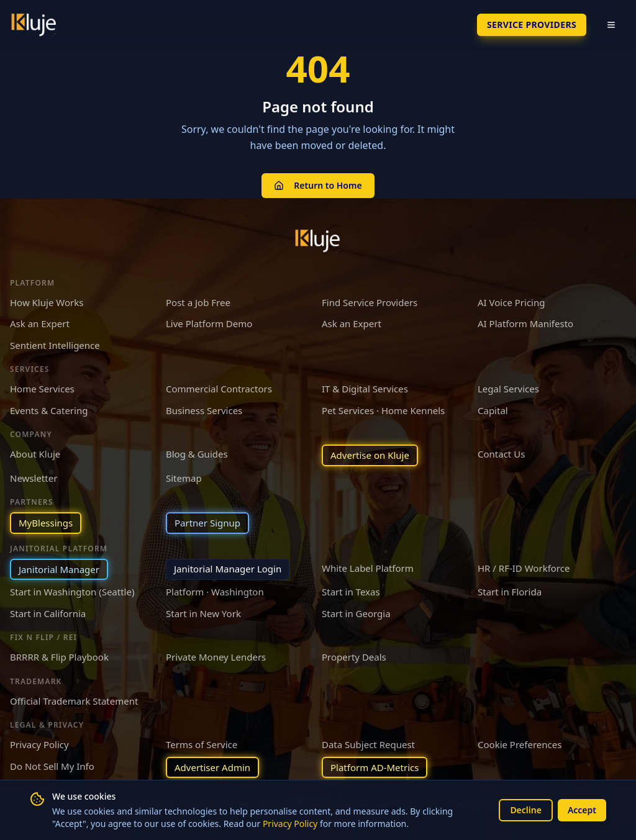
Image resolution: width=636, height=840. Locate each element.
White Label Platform (368, 568)
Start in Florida (510, 592)
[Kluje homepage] (318, 241)
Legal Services (508, 389)
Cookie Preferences (520, 744)
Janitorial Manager (59, 569)
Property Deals (354, 657)
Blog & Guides (197, 454)
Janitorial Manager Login (228, 569)
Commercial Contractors (219, 389)
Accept (582, 810)
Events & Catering (49, 410)
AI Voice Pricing (511, 302)
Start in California (48, 613)
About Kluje (35, 454)
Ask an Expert (40, 323)
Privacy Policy (290, 824)
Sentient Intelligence (55, 345)
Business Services (204, 410)
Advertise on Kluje (370, 455)
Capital (493, 410)
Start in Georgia (356, 613)
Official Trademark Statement (74, 701)
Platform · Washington (215, 592)
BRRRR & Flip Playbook (59, 657)
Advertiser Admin (212, 767)
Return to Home (318, 185)
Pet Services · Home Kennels (383, 410)
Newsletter (34, 478)
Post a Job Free (198, 302)
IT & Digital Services (365, 389)
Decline (526, 810)
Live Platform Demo (209, 323)
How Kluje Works (47, 302)
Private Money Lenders (216, 657)
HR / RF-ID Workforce (524, 568)
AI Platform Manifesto (525, 323)
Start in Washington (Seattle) (72, 592)
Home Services (42, 389)
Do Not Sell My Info (52, 766)
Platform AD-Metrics (375, 767)
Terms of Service (202, 744)
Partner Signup (207, 523)
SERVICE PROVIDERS (532, 25)
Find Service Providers (370, 302)
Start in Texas (351, 592)
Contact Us (501, 454)
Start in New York (203, 613)
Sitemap (184, 478)
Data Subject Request (368, 744)
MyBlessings (46, 523)
